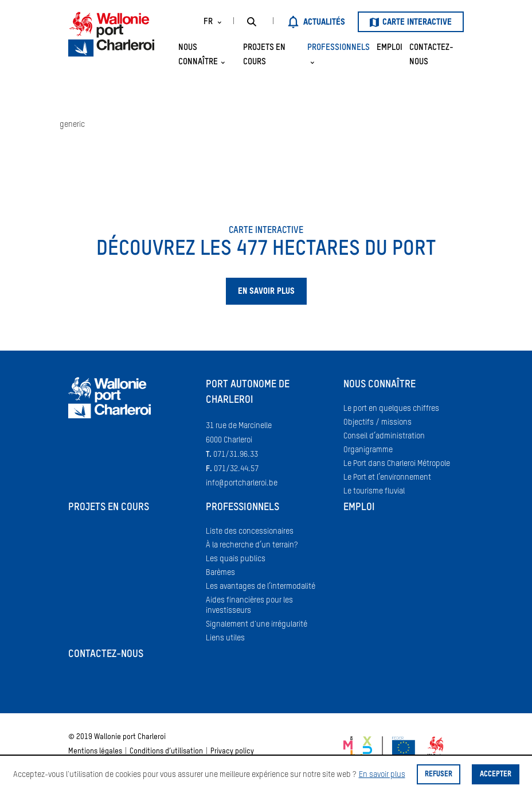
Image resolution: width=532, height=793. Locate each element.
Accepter (496, 774)
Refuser (439, 774)
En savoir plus (382, 775)
